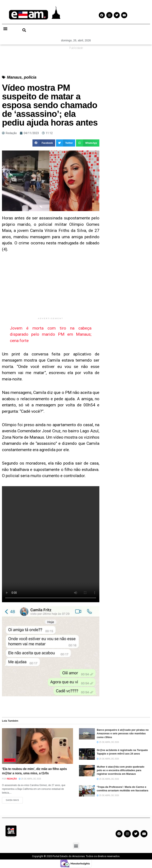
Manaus (14, 77)
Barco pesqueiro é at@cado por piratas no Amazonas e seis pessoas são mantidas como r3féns (123, 733)
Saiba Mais (12, 801)
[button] (5, 29)
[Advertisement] (51, 288)
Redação (12, 779)
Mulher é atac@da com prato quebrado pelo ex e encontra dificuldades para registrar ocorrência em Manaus (121, 770)
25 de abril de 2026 (30, 779)
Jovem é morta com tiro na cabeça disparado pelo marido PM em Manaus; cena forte (51, 334)
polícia (30, 77)
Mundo (10, 760)
